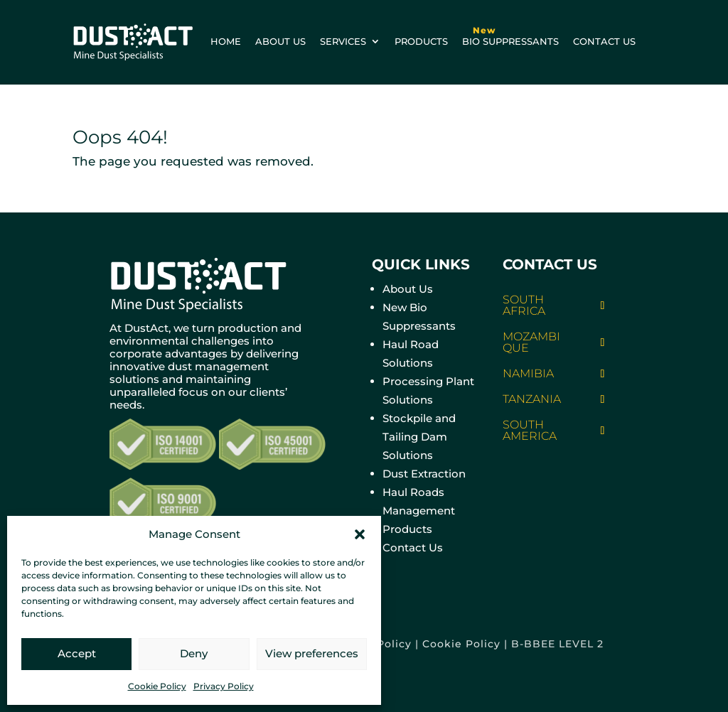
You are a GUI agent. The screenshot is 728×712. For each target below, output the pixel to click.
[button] (360, 534)
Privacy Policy (224, 686)
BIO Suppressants (510, 33)
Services (343, 41)
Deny (194, 653)
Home (226, 41)
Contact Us (413, 548)
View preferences (312, 653)
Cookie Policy (157, 686)
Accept (77, 653)
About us (280, 41)
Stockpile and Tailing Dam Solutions (419, 437)
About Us (408, 289)
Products (421, 41)
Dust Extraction (424, 474)
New (484, 30)
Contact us (604, 41)
